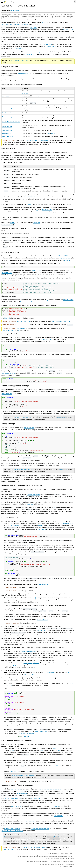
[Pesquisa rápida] (41, 2)
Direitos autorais (53, 853)
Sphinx (69, 866)
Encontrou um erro (69, 865)
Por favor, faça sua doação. (67, 862)
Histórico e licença (55, 858)
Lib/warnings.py (14, 10)
